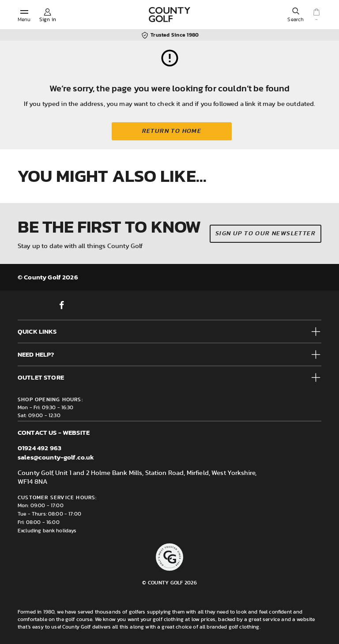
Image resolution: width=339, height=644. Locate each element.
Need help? (36, 354)
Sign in (48, 19)
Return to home (172, 131)
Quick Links (37, 331)
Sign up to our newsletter (266, 233)
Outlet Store (41, 377)
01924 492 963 (40, 448)
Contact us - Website (54, 432)
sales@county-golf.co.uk (56, 457)
